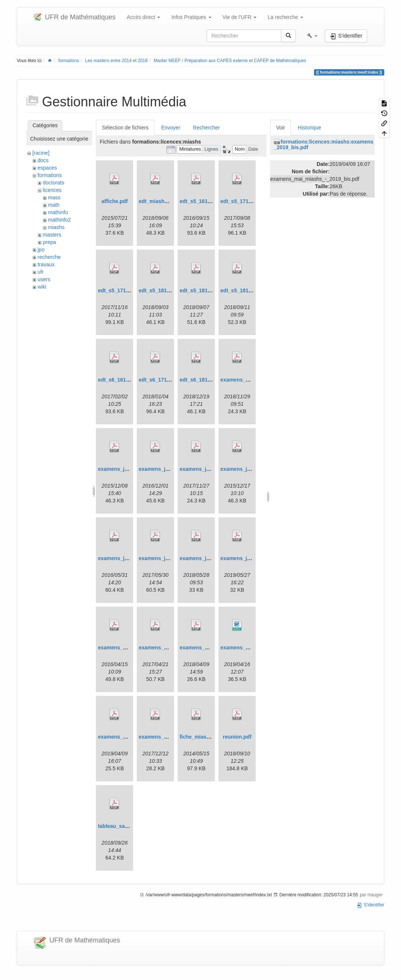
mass (54, 197)
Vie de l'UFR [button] (240, 17)
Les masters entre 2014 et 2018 (116, 61)
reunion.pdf (237, 737)
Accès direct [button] (143, 17)
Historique (309, 128)
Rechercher (206, 128)
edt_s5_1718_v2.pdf (122, 290)
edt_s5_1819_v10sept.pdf (252, 290)
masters (52, 235)
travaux (46, 264)
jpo (41, 250)
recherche (49, 257)
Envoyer (171, 128)
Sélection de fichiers (125, 128)
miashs (56, 227)
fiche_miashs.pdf (201, 737)
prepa (49, 242)
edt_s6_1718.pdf (159, 380)
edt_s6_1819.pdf (200, 380)
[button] (312, 36)
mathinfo (58, 212)
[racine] (41, 153)
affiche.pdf (115, 201)
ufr (41, 272)
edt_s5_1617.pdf (200, 201)
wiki (42, 287)
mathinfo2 (59, 220)
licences (52, 190)
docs (43, 160)
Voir (281, 128)
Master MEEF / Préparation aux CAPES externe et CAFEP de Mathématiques (230, 61)
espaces (47, 168)
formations (69, 61)
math (54, 205)
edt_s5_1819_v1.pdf (163, 290)
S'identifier (370, 905)
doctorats (54, 183)
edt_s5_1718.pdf (241, 201)
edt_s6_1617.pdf (118, 380)
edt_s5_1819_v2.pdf (204, 290)
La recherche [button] (285, 17)
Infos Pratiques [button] (191, 17)
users (44, 279)
